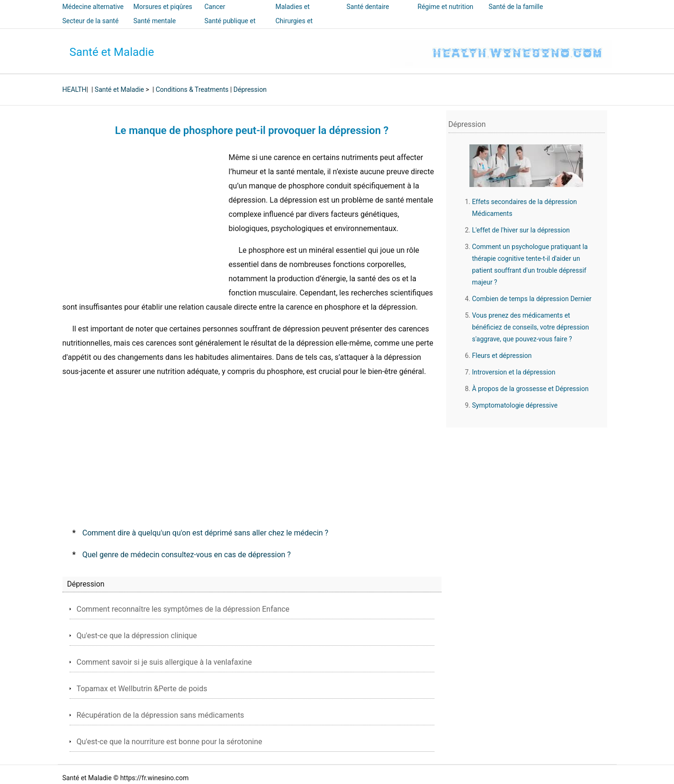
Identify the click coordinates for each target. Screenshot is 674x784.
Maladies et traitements (293, 13)
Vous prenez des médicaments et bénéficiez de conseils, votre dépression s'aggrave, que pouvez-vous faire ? (531, 327)
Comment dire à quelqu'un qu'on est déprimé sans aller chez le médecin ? (205, 533)
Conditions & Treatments (192, 89)
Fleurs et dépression (502, 356)
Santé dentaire (368, 7)
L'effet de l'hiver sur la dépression (521, 230)
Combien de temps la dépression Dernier (532, 299)
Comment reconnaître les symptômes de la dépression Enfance (183, 609)
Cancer (215, 7)
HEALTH (75, 89)
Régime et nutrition (446, 7)
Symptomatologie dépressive (515, 405)
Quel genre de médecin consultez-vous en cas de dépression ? (187, 555)
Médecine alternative (93, 7)
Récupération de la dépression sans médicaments (161, 715)
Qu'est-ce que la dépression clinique (137, 636)
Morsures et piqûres (163, 7)
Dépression (250, 89)
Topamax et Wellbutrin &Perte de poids (142, 689)
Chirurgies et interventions (295, 27)
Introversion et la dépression (514, 372)
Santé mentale (155, 21)
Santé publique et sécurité (230, 27)
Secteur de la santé (91, 21)
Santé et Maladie (112, 52)
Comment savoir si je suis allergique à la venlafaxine (164, 662)
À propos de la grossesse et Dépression (530, 389)
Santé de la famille (516, 7)
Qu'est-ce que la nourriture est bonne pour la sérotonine (170, 742)
